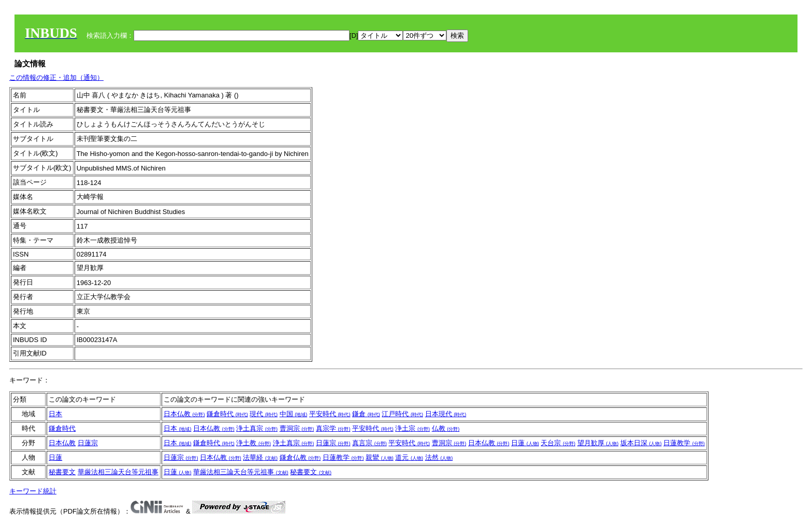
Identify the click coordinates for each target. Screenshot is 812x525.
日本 (55, 414)
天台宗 (558, 443)
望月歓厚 (598, 443)
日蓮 (525, 443)
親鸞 (380, 457)
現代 (264, 414)
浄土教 (253, 443)
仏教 (446, 428)
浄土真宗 (257, 428)
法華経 (260, 457)
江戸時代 (402, 414)
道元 (409, 457)
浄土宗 (412, 428)
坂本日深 (641, 443)
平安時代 (330, 414)
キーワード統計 (33, 491)
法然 (439, 457)
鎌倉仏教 (300, 457)
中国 (294, 414)
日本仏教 (184, 414)
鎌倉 (366, 414)
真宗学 (333, 428)
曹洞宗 (297, 428)
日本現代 (446, 414)
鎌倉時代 (227, 414)
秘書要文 (62, 472)
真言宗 (369, 443)
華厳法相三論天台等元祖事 (118, 472)
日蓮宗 (88, 443)
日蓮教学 (684, 443)
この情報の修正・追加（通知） (56, 77)
